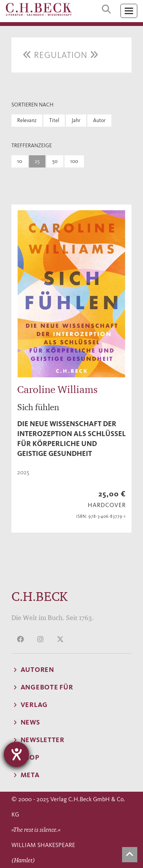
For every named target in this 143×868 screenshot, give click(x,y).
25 (37, 161)
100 (74, 161)
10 (20, 161)
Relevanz (27, 120)
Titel (54, 120)
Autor (99, 120)
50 (55, 161)
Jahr (76, 120)
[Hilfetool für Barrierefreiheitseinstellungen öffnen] (16, 754)
